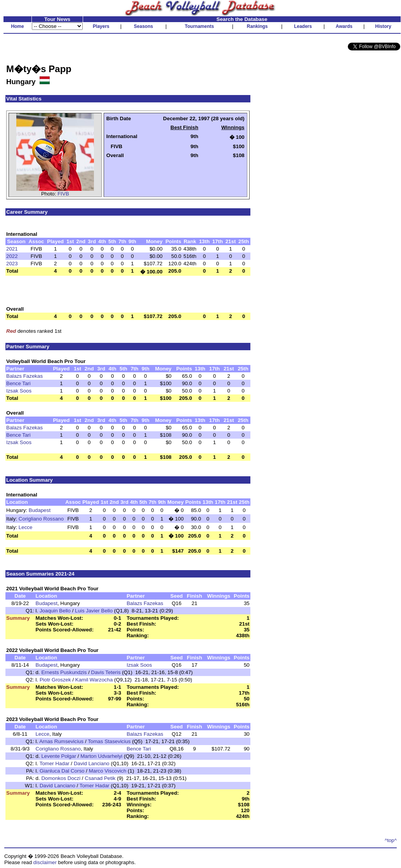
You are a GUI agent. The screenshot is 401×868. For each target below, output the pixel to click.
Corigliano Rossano (41, 519)
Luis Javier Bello (94, 611)
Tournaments (199, 26)
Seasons (143, 26)
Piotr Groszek (55, 680)
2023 (12, 264)
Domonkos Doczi (61, 778)
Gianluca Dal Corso (62, 771)
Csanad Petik (100, 778)
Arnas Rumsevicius (61, 741)
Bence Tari (18, 383)
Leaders (303, 26)
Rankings (257, 26)
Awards (344, 26)
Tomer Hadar (55, 763)
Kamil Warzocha (94, 680)
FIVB (63, 194)
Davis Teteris (106, 672)
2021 (12, 249)
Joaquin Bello (55, 611)
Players (101, 26)
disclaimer (45, 862)
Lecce (26, 527)
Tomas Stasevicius (109, 741)
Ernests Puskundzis (64, 672)
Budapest (40, 510)
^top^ (391, 840)
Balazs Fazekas (24, 376)
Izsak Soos (19, 391)
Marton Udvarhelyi (101, 756)
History (383, 26)
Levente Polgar (59, 756)
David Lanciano (92, 763)
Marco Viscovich (108, 771)
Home (17, 26)
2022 (12, 256)
